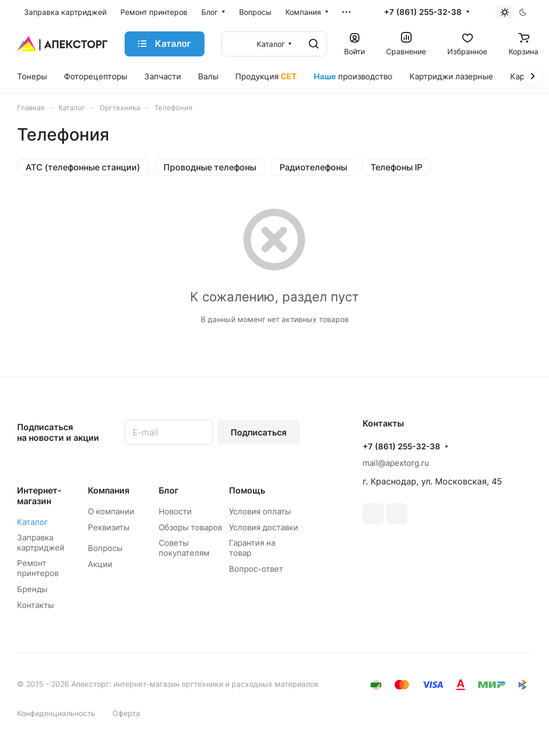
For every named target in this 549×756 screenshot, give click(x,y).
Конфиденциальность (56, 713)
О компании (111, 511)
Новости (175, 511)
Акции (100, 564)
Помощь (247, 490)
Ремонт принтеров (38, 568)
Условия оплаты (260, 511)
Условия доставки (264, 527)
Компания (109, 490)
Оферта (126, 713)
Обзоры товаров (190, 527)
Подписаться (259, 432)
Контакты (35, 605)
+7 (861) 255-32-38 (423, 12)
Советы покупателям (184, 548)
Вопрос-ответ (256, 569)
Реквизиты (109, 527)
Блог (169, 490)
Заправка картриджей (41, 543)
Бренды (32, 589)
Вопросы (105, 548)
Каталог (32, 522)
